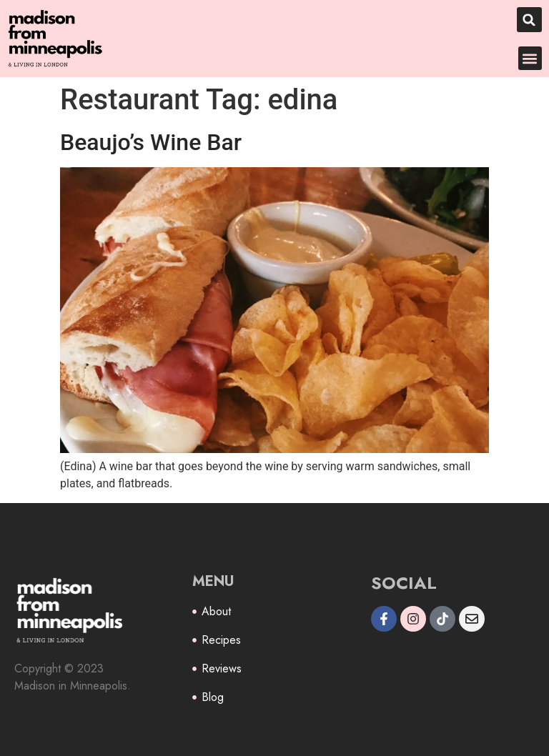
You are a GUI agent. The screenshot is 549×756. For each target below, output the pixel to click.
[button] (529, 20)
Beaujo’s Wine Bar (151, 142)
